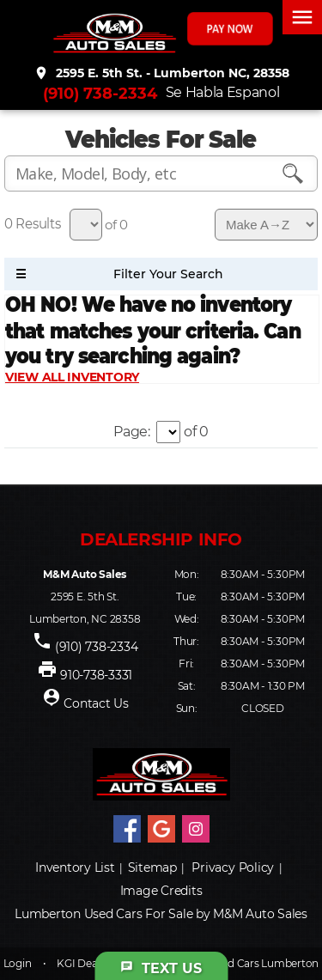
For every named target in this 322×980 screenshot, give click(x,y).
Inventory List (75, 867)
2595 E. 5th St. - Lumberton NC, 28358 (161, 73)
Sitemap (152, 867)
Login (18, 963)
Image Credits (161, 891)
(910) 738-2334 (100, 94)
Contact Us (96, 703)
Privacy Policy (233, 867)
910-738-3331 (96, 675)
